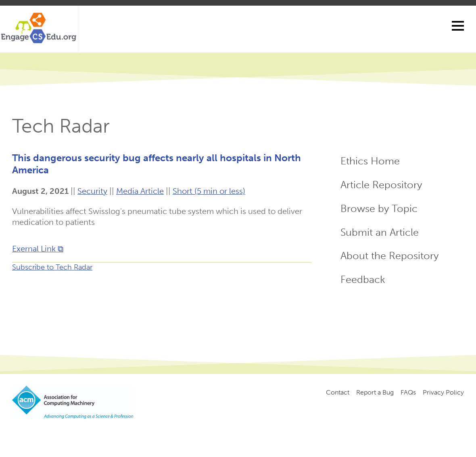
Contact (338, 392)
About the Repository (389, 256)
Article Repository (381, 185)
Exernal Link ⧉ (38, 249)
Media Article (140, 191)
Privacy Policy (443, 392)
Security (92, 191)
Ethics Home (370, 161)
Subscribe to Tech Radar (52, 267)
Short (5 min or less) (209, 191)
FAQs (408, 392)
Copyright (148, 433)
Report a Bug (375, 392)
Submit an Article (380, 232)
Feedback (363, 279)
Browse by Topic (379, 209)
